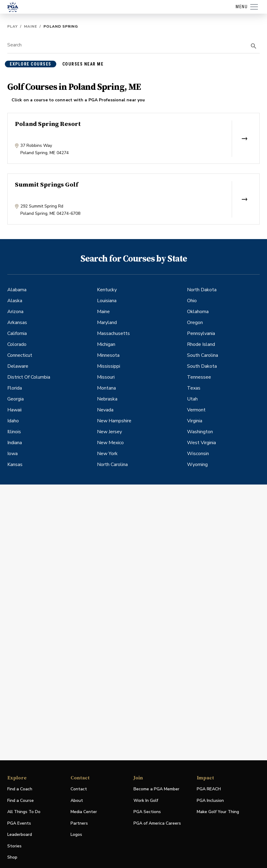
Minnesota (108, 355)
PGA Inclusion (210, 800)
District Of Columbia (29, 377)
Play (12, 26)
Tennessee (199, 377)
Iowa (12, 454)
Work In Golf (146, 800)
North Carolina (112, 464)
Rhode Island (201, 344)
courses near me (83, 64)
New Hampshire (114, 421)
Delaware (18, 366)
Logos (76, 834)
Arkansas (17, 323)
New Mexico (110, 443)
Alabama (17, 290)
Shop (12, 858)
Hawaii (14, 410)
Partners (79, 823)
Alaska (15, 301)
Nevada (105, 410)
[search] (254, 46)
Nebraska (107, 399)
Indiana (15, 443)
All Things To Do (24, 812)
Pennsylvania (201, 333)
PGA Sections (147, 812)
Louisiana (107, 301)
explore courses (31, 64)
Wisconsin (198, 454)
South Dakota (202, 366)
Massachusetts (113, 333)
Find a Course (21, 800)
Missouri (106, 377)
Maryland (107, 323)
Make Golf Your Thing (218, 812)
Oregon (195, 323)
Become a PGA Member (156, 789)
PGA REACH (209, 789)
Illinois (14, 432)
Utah (192, 399)
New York (107, 454)
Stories (14, 846)
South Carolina (203, 355)
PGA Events (19, 823)
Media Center (84, 812)
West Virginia (201, 443)
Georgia (16, 399)
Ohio (192, 301)
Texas (194, 388)
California (17, 333)
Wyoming (197, 464)
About (77, 800)
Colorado (17, 344)
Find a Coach (20, 789)
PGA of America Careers (157, 824)
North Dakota (202, 290)
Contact (79, 789)
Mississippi (109, 366)
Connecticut (20, 355)
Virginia (195, 421)
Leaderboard (20, 834)
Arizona (15, 312)
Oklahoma (198, 312)
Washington (200, 432)
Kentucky (107, 290)
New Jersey (109, 432)
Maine (31, 26)
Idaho (13, 421)
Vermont (196, 410)
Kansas (15, 464)
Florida (15, 388)
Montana (106, 388)
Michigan (106, 344)
